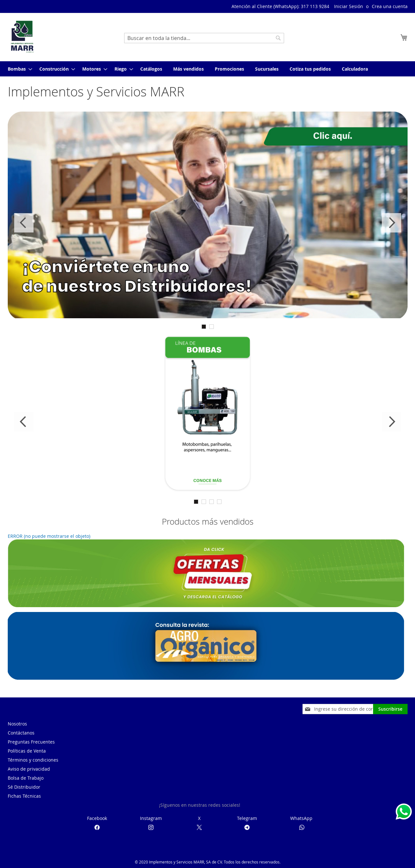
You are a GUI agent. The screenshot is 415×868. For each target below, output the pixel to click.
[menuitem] (18, 69)
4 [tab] (219, 502)
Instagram (151, 818)
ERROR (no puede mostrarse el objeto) (49, 536)
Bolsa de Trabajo (26, 778)
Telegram (247, 818)
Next (391, 223)
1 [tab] (204, 327)
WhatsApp (301, 818)
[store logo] (22, 37)
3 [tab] (212, 502)
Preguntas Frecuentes (31, 742)
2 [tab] (212, 327)
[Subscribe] (390, 709)
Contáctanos (21, 733)
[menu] (208, 69)
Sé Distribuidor (24, 787)
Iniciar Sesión (349, 6)
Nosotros (17, 724)
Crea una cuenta (390, 6)
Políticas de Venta (27, 751)
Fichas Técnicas (24, 796)
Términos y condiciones (33, 760)
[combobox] (204, 38)
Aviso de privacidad (29, 769)
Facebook (97, 818)
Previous (24, 223)
